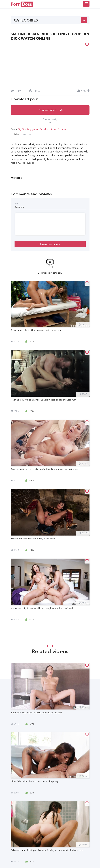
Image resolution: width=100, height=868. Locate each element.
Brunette (62, 129)
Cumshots (45, 129)
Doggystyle (33, 129)
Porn (22, 4)
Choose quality (50, 121)
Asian (54, 129)
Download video (50, 110)
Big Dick (22, 129)
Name (17, 203)
